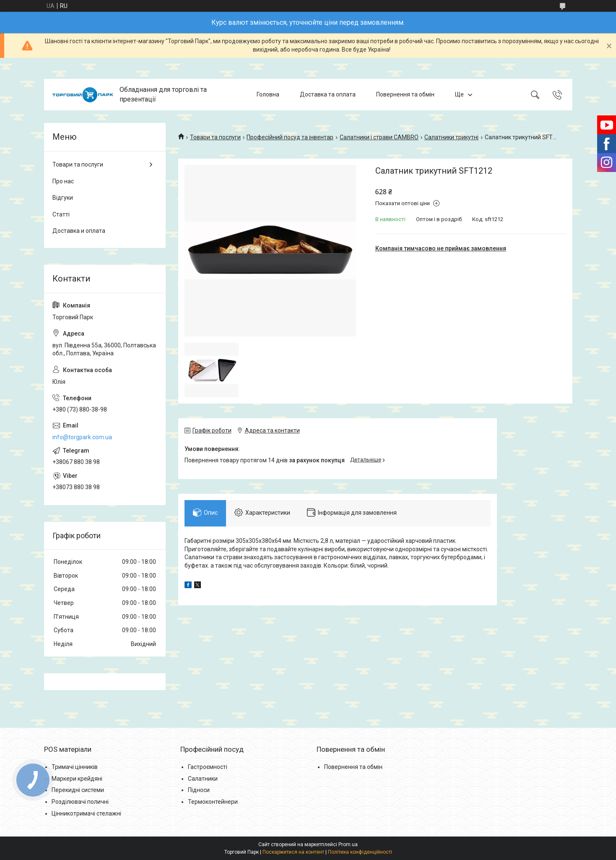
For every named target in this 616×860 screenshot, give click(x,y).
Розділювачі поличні (80, 802)
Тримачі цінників (75, 767)
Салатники (203, 779)
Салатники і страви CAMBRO (379, 137)
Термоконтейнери (213, 802)
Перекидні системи (78, 790)
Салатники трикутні (451, 137)
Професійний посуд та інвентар (290, 137)
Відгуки (63, 198)
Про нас (63, 181)
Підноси (199, 790)
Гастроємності (208, 767)
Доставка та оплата (328, 94)
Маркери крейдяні (77, 779)
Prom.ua (348, 844)
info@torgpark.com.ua (82, 437)
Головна (268, 94)
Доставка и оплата (79, 231)
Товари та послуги (215, 137)
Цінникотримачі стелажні (86, 813)
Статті (61, 214)
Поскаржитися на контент (293, 852)
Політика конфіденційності (360, 852)
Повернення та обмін (405, 94)
